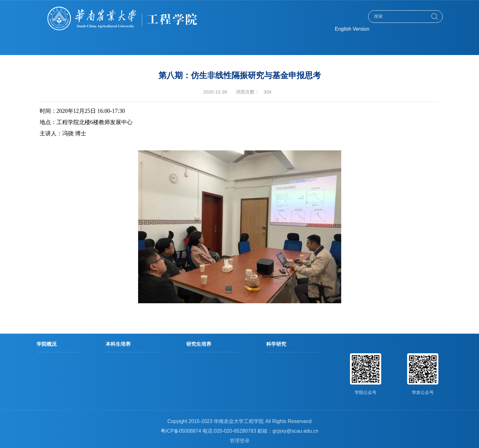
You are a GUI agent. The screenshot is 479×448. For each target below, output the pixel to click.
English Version (352, 29)
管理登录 (240, 441)
